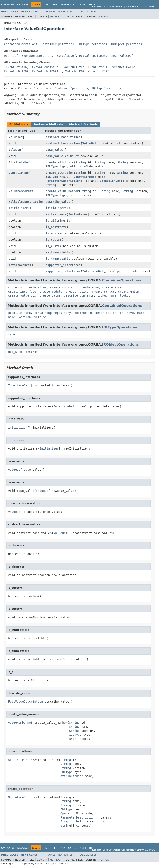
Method (55, 17)
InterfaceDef (19, 265)
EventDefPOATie (123, 67)
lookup (125, 295)
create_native (77, 292)
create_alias (36, 287)
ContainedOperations (21, 44)
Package (23, 5)
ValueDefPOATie (100, 71)
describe (102, 313)
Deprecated (68, 5)
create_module (51, 292)
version (25, 317)
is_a (49, 221)
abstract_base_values (63, 137)
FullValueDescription (26, 202)
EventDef (11, 56)
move (130, 313)
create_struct (103, 292)
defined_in (83, 313)
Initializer (18, 208)
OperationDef (19, 173)
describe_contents (79, 295)
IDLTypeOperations (92, 44)
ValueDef (126, 56)
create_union (128, 292)
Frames (51, 12)
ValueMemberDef (21, 191)
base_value (54, 150)
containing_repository (52, 313)
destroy (32, 352)
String (81, 162)
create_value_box (22, 295)
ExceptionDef (110, 181)
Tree (54, 5)
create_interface (22, 292)
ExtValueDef (66, 56)
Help (92, 5)
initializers (56, 208)
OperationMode (85, 177)
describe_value (58, 202)
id (115, 313)
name (141, 313)
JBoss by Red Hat (34, 864)
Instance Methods (48, 124)
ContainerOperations (57, 44)
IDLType (52, 166)
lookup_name (107, 295)
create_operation (60, 173)
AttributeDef (19, 162)
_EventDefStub (16, 67)
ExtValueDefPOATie (47, 71)
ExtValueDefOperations (97, 56)
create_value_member (62, 191)
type (12, 334)
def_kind (15, 352)
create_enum (89, 287)
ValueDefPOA (75, 71)
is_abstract (55, 227)
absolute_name (19, 313)
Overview (8, 5)
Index (83, 5)
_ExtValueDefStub (44, 67)
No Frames (65, 12)
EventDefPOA (98, 67)
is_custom (54, 240)
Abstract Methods (83, 124)
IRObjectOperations (126, 44)
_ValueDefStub (73, 67)
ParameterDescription (63, 181)
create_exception (116, 287)
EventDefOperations (37, 56)
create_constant (63, 287)
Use (46, 5)
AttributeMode (82, 166)
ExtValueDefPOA (16, 71)
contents (15, 287)
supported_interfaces (63, 265)
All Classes (89, 12)
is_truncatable (58, 252)
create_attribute (60, 162)
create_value (50, 295)
